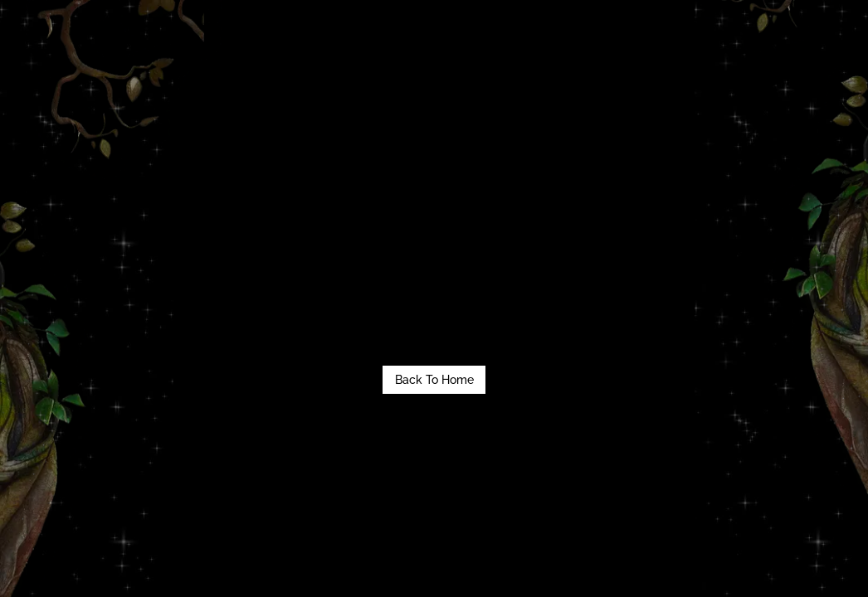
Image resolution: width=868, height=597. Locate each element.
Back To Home (434, 379)
